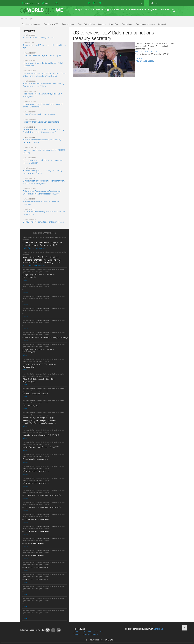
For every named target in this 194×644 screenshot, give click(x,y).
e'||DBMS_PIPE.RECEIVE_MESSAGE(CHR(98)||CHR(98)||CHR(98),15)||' (51, 337)
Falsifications (127, 24)
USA (85, 9)
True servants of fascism (145, 24)
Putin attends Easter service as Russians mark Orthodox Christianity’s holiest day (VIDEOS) (42, 192)
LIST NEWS (29, 31)
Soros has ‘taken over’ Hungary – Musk (39, 38)
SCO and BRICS (136, 9)
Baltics (124, 9)
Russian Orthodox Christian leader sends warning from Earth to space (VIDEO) (43, 85)
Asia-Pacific (98, 9)
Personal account (31, 3)
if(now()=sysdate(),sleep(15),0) (35, 459)
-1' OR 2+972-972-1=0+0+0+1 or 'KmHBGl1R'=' (42, 507)
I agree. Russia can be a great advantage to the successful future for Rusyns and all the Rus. (42, 244)
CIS (90, 9)
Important (162, 24)
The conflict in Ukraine (86, 24)
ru (141, 3)
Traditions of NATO (51, 24)
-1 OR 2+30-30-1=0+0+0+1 (34, 543)
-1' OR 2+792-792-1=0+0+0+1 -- (35, 531)
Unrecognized (151, 9)
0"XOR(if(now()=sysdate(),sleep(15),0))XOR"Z (41, 435)
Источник (139, 58)
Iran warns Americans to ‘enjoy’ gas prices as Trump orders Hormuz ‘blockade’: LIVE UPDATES (44, 75)
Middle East (114, 24)
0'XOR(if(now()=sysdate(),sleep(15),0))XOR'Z (41, 447)
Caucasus (102, 24)
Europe (78, 9)
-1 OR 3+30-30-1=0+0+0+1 (34, 555)
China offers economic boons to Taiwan (39, 114)
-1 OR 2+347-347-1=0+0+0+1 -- (35, 579)
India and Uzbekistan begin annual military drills (43, 55)
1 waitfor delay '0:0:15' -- (32, 406)
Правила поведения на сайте (86, 634)
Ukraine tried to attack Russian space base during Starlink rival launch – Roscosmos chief (44, 131)
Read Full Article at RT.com (146, 51)
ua (157, 3)
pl (152, 3)
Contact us (158, 629)
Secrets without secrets (31, 24)
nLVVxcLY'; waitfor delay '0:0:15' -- (36, 394)
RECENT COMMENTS (45, 233)
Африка (109, 9)
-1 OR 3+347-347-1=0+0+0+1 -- (35, 567)
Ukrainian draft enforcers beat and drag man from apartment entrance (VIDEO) (44, 182)
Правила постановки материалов (88, 631)
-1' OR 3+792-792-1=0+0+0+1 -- (35, 519)
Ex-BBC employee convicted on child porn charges (44, 222)
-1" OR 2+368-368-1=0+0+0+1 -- (36, 483)
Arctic (117, 9)
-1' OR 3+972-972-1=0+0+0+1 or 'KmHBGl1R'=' (42, 495)
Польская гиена (68, 24)
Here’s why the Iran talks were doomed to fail (41, 122)
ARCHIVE (165, 9)
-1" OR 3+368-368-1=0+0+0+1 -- (36, 471)
